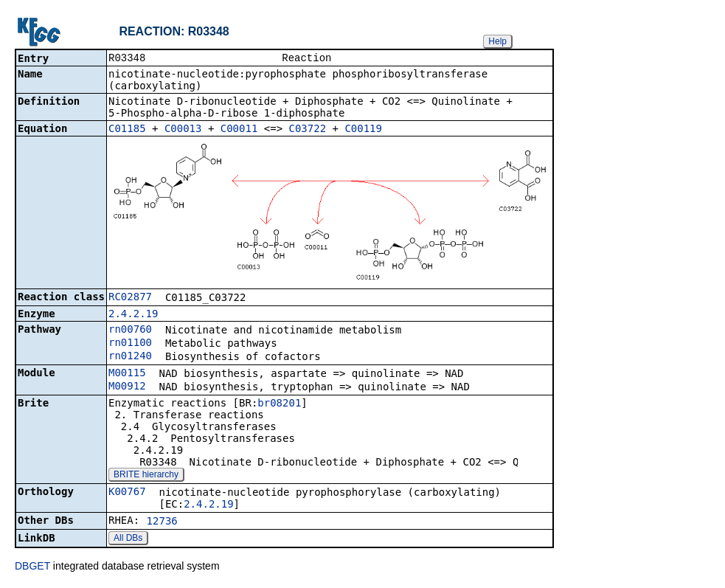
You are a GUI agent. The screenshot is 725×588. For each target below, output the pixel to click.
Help (497, 41)
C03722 (308, 130)
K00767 (127, 493)
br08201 (279, 404)
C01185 (127, 130)
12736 (162, 522)
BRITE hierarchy (146, 476)
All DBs (128, 539)
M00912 (127, 387)
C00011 (239, 130)
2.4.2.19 (133, 315)
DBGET (32, 567)
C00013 (183, 130)
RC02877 (130, 298)
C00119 (363, 130)
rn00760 (130, 331)
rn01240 (130, 357)
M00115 (127, 374)
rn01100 (130, 344)
